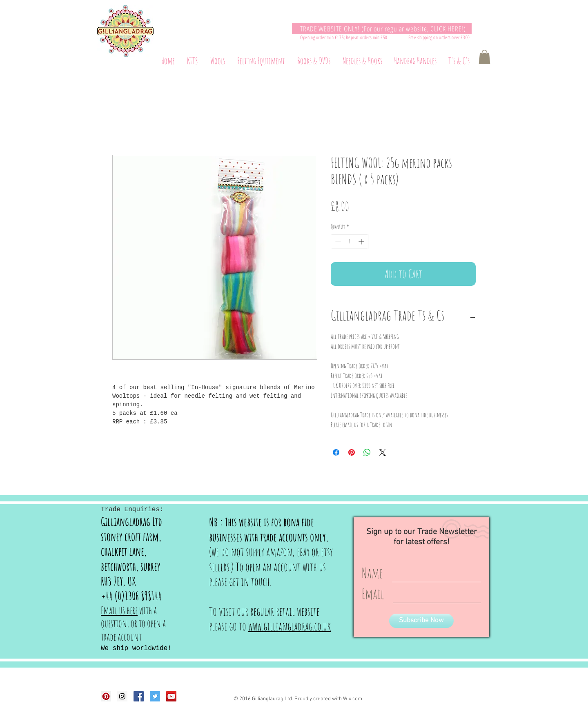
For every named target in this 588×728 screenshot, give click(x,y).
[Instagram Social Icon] (122, 696)
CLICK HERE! (447, 29)
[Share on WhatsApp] (367, 452)
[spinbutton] (350, 242)
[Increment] (362, 242)
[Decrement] (337, 242)
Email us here (119, 610)
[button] (484, 57)
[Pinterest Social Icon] (106, 696)
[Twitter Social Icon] (155, 696)
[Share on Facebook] (336, 452)
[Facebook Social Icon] (139, 696)
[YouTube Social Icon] (171, 696)
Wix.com (353, 699)
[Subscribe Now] (421, 621)
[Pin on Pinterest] (352, 452)
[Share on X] (383, 452)
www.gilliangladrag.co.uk (290, 626)
